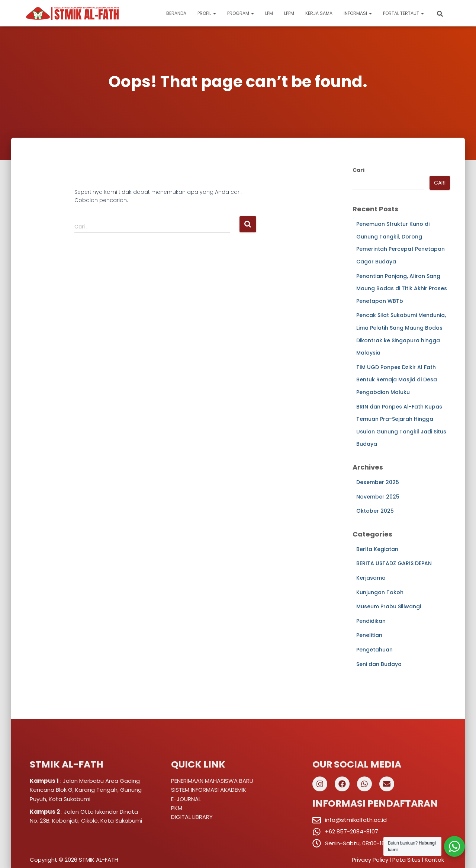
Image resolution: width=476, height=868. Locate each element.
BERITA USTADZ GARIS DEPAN (394, 563)
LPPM (289, 13)
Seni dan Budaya (379, 664)
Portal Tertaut (403, 13)
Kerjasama (371, 578)
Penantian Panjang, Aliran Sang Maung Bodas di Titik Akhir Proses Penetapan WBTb (402, 289)
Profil (207, 13)
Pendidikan (371, 621)
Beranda (176, 13)
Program (241, 13)
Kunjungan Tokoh (380, 592)
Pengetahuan (374, 650)
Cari (358, 170)
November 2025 (378, 497)
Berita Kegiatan (377, 549)
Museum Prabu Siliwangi (389, 606)
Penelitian (369, 635)
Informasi (358, 13)
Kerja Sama (319, 13)
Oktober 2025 (375, 511)
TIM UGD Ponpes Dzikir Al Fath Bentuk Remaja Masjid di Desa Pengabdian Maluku (397, 380)
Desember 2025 (378, 482)
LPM (269, 13)
